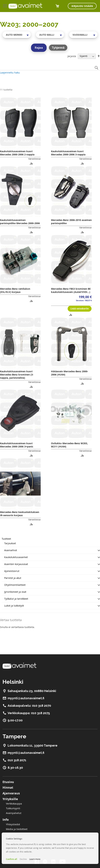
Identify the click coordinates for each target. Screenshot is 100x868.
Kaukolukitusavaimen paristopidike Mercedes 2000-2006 (20, 222)
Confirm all (12, 859)
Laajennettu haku (10, 73)
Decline (23, 859)
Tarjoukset (10, 543)
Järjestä (72, 56)
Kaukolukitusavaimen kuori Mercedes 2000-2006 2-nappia (17, 153)
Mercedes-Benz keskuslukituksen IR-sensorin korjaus (20, 514)
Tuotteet (6, 539)
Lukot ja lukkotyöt (14, 606)
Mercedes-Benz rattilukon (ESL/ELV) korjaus (15, 290)
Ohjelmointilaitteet (15, 585)
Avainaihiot (11, 550)
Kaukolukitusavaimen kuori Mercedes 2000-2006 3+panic (17, 445)
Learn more (35, 859)
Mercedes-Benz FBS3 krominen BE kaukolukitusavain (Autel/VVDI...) (71, 290)
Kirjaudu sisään (82, 6)
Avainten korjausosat (16, 564)
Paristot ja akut (13, 578)
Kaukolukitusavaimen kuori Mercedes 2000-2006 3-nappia (68, 153)
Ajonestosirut (12, 571)
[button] (31, 163)
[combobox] (17, 35)
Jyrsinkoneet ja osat (15, 592)
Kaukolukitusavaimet (16, 557)
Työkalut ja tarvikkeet (16, 599)
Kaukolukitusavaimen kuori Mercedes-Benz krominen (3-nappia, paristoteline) (17, 375)
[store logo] (25, 6)
